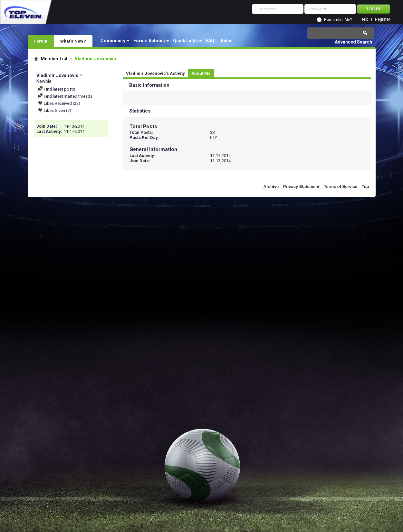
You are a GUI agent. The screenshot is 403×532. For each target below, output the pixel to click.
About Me (201, 73)
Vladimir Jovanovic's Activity (155, 73)
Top (365, 187)
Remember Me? (338, 20)
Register (383, 20)
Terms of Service (341, 187)
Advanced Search (353, 42)
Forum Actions (149, 41)
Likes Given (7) (54, 110)
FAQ (210, 41)
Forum (41, 41)
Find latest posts (56, 89)
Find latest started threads (65, 96)
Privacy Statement (301, 187)
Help (364, 20)
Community (113, 41)
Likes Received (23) (59, 103)
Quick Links (185, 41)
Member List (54, 59)
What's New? (73, 41)
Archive (271, 187)
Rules (227, 41)
